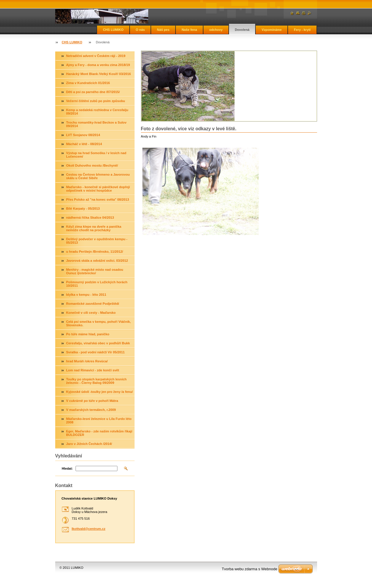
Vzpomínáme (272, 30)
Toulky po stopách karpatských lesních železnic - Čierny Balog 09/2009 (96, 381)
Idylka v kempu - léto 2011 (86, 295)
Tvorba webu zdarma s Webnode (250, 569)
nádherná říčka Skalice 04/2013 (90, 218)
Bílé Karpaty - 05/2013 (83, 209)
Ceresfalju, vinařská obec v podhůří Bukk (98, 343)
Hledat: (67, 468)
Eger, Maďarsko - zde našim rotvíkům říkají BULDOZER (99, 433)
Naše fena (189, 30)
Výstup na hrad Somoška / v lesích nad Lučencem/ (96, 155)
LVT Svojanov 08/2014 (83, 135)
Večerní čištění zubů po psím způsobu (96, 101)
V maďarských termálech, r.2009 (91, 410)
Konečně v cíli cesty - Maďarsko (91, 313)
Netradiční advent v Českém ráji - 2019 (96, 56)
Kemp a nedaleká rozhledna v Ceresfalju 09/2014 (97, 112)
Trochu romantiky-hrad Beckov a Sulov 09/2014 (96, 124)
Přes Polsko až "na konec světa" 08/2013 (98, 199)
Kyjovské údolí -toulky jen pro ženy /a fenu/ (100, 392)
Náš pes (163, 30)
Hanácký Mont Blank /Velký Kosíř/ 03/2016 (99, 74)
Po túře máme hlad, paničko (88, 334)
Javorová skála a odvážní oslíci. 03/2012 (97, 261)
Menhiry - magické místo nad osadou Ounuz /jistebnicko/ (95, 271)
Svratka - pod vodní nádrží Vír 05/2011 (95, 352)
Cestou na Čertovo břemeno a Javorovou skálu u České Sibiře (98, 176)
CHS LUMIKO (113, 30)
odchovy (216, 30)
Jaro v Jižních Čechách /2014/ (89, 444)
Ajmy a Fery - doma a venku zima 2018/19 (98, 65)
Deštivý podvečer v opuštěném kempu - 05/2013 (97, 241)
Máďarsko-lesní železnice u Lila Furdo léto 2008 (99, 420)
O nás (140, 30)
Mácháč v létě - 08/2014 (84, 144)
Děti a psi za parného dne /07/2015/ (93, 92)
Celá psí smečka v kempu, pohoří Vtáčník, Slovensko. (99, 323)
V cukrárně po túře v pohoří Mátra (92, 401)
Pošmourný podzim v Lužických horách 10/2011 (97, 284)
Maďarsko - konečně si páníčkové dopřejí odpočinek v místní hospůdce (98, 189)
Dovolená (242, 30)
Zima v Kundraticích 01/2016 (88, 83)
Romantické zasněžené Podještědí (93, 304)
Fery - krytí (302, 30)
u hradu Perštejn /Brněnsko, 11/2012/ (95, 252)
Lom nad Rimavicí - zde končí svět (93, 370)
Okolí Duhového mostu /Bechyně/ (92, 165)
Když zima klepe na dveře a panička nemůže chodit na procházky (94, 228)
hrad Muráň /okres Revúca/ (87, 361)
